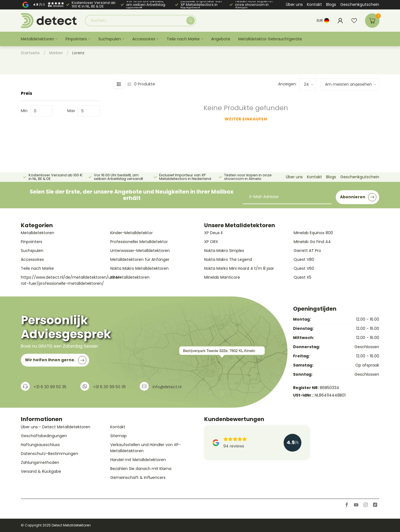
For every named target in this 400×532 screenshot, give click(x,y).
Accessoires (144, 39)
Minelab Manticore (222, 277)
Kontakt (314, 4)
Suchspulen (110, 39)
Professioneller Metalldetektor (139, 242)
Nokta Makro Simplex (224, 251)
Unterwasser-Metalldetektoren (140, 251)
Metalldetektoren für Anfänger (140, 259)
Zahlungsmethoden (40, 462)
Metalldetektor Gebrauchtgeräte (270, 39)
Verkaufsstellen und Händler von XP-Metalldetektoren (146, 448)
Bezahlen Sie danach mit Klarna (141, 469)
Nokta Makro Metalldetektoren (139, 268)
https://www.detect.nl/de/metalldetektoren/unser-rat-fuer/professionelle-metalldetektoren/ (64, 280)
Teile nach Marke (183, 39)
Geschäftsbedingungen (44, 436)
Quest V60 (304, 268)
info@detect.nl (167, 387)
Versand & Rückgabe (41, 471)
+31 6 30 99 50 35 (50, 387)
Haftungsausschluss (40, 445)
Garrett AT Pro (307, 251)
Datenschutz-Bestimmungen (49, 454)
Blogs (331, 4)
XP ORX (211, 242)
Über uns (294, 4)
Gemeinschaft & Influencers (138, 477)
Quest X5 (302, 277)
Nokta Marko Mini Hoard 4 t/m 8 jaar (239, 268)
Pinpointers (76, 39)
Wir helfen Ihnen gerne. (56, 360)
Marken (56, 53)
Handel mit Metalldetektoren (138, 460)
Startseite (30, 53)
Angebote (221, 39)
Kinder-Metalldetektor (132, 233)
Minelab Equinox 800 (313, 233)
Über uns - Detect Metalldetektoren (56, 427)
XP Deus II (213, 233)
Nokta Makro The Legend (228, 259)
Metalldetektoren (37, 39)
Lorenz (78, 53)
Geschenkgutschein (360, 4)
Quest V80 (304, 259)
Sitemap (118, 436)
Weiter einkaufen (246, 119)
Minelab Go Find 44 (312, 242)
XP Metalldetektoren (130, 277)
